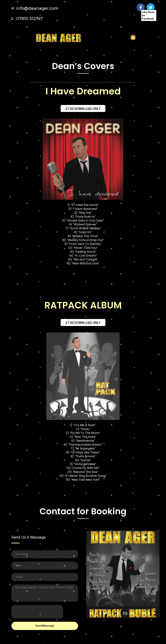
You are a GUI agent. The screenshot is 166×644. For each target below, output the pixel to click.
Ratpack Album (83, 305)
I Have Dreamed (83, 91)
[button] (133, 37)
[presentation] (37, 611)
